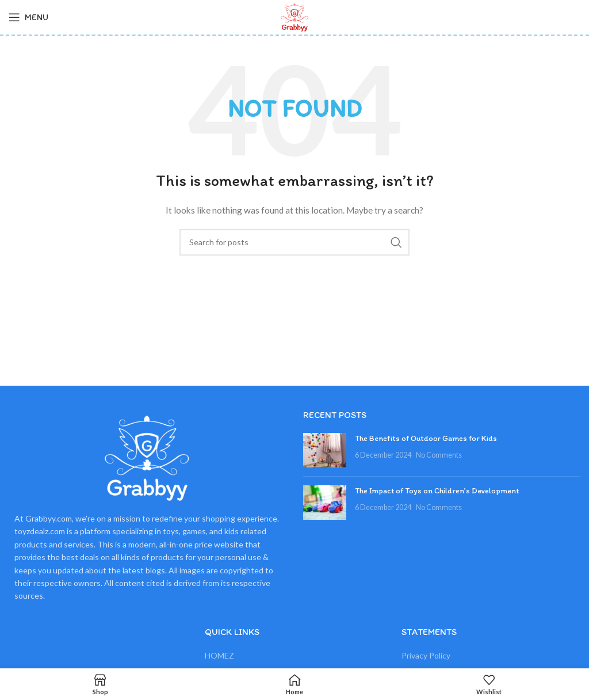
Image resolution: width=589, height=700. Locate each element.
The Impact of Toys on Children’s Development (437, 491)
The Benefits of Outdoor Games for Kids (426, 438)
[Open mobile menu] (28, 17)
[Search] (294, 242)
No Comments (439, 455)
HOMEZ (219, 655)
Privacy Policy (426, 655)
